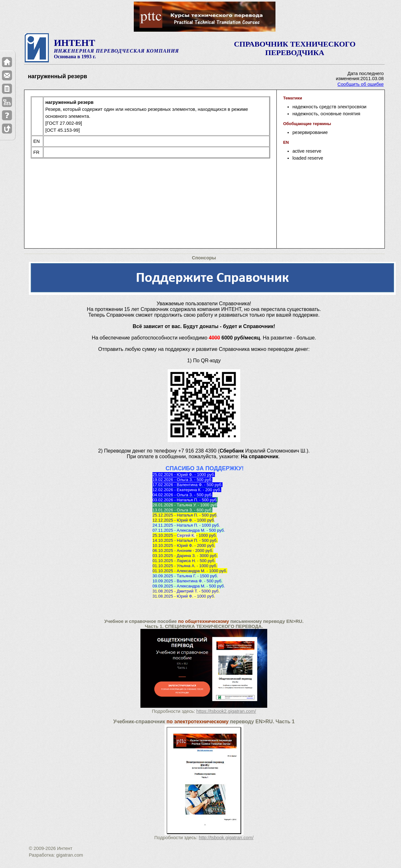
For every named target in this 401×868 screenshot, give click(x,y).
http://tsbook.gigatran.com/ (226, 838)
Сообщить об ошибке (361, 84)
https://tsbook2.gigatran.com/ (226, 711)
